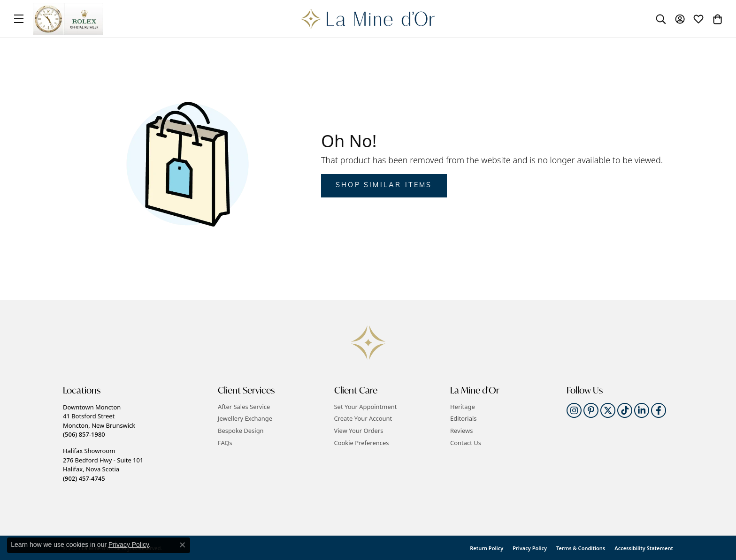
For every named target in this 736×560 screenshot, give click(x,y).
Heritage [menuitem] (463, 407)
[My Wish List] (698, 19)
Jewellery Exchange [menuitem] (245, 419)
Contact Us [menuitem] (466, 443)
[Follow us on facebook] (659, 410)
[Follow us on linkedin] (642, 410)
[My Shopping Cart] (717, 19)
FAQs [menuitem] (225, 443)
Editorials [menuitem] (464, 419)
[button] (136, 390)
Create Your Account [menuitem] (363, 419)
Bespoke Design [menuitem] (241, 431)
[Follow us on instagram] (574, 410)
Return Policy (487, 548)
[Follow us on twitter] (608, 410)
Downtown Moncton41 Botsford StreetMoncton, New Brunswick (99, 421)
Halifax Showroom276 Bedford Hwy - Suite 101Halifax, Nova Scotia (103, 464)
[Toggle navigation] (19, 19)
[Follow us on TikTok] (625, 410)
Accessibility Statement (644, 548)
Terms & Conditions (581, 548)
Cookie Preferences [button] (362, 443)
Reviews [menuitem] (461, 431)
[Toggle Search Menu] (661, 19)
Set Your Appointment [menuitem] (366, 407)
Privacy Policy (530, 548)
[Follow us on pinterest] (591, 410)
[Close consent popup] (183, 545)
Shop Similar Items (384, 185)
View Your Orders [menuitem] (359, 431)
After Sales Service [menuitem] (244, 407)
